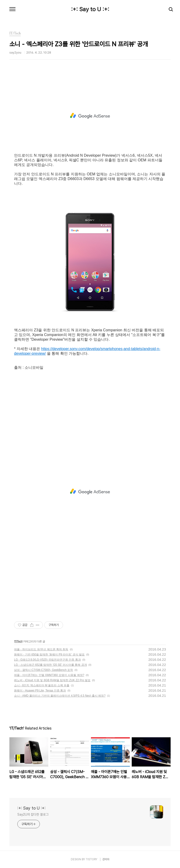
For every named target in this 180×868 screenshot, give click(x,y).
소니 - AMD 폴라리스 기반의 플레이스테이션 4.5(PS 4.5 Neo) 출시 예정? (60, 696)
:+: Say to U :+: (90, 9)
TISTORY (92, 859)
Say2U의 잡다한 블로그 (33, 814)
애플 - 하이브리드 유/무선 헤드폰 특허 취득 (41, 649)
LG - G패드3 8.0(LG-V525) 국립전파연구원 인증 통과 (47, 660)
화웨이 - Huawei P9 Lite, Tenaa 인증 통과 (40, 691)
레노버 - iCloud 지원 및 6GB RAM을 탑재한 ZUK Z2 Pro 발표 (52, 680)
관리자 (106, 859)
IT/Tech (18, 641)
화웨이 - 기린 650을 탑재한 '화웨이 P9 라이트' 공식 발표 (49, 655)
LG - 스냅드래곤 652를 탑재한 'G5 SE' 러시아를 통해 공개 (51, 665)
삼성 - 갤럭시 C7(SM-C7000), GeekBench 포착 (43, 670)
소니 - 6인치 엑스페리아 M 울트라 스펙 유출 (42, 685)
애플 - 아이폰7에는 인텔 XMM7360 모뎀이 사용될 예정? (49, 675)
